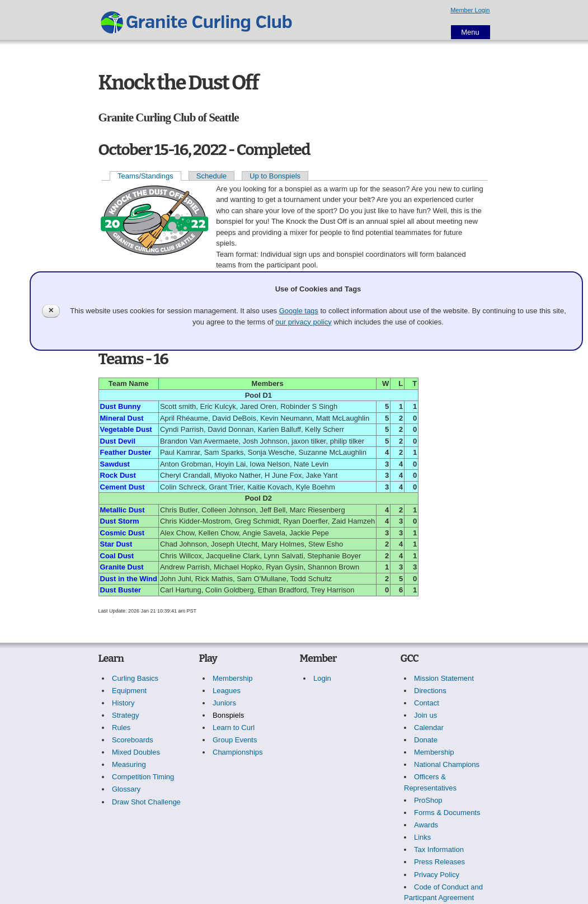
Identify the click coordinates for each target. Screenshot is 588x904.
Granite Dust (122, 567)
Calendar (429, 728)
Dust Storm (120, 521)
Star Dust (116, 544)
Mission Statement (444, 678)
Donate (426, 740)
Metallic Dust (123, 510)
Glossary (126, 789)
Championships (238, 752)
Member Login (470, 10)
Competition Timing (143, 777)
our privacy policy (303, 322)
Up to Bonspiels (275, 176)
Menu (470, 32)
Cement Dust (123, 487)
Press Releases (439, 862)
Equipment (129, 691)
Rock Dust (118, 475)
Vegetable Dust (126, 429)
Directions (430, 691)
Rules (121, 728)
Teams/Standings (145, 176)
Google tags (299, 311)
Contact (427, 703)
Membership (233, 678)
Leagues (227, 691)
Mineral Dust (122, 418)
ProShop (428, 800)
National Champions (447, 764)
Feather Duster (126, 452)
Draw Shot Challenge (146, 802)
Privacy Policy (437, 875)
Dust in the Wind (129, 579)
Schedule (211, 176)
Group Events (235, 740)
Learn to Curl (234, 728)
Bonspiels (228, 715)
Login (322, 678)
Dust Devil (118, 441)
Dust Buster (121, 590)
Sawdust (115, 464)
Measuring (129, 764)
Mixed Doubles (136, 752)
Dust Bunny (121, 406)
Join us (425, 715)
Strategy (125, 715)
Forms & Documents (447, 813)
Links (422, 837)
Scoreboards (133, 740)
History (123, 703)
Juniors (224, 703)
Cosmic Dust (122, 533)
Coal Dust (117, 556)
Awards (426, 825)
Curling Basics (135, 678)
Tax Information (439, 849)
